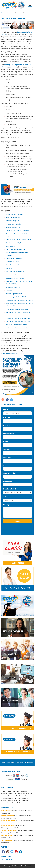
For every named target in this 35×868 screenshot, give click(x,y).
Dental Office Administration (15, 249)
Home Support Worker (13, 265)
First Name (7, 418)
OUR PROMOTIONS (10, 654)
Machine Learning (12, 275)
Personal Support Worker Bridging (17, 297)
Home (3, 13)
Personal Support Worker (14, 294)
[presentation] (14, 527)
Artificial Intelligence (12, 221)
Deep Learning (11, 246)
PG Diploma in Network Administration (18, 321)
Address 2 (7, 457)
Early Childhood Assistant (14, 258)
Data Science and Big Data (15, 243)
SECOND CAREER (9, 677)
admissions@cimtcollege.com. (14, 353)
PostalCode (8, 481)
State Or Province (10, 473)
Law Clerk (9, 268)
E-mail (6, 441)
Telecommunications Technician (17, 309)
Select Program (9, 497)
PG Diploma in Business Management (18, 318)
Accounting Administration (15, 214)
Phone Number (9, 434)
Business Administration (14, 224)
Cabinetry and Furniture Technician (17, 231)
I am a (6, 410)
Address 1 (7, 449)
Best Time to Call (10, 489)
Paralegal (9, 290)
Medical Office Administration (16, 278)
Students (10, 13)
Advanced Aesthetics (13, 217)
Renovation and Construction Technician (19, 300)
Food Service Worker (13, 262)
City (5, 465)
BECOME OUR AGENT (11, 701)
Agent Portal (7, 860)
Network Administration (13, 287)
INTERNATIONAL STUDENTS (13, 631)
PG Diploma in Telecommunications (18, 328)
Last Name (7, 426)
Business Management (13, 227)
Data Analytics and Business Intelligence (19, 240)
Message (7, 505)
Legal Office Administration (15, 272)
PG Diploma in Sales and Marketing (17, 325)
